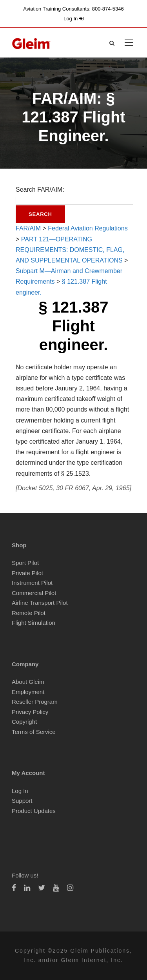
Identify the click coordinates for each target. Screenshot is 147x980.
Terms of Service (34, 732)
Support (22, 801)
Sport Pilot (25, 563)
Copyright (24, 722)
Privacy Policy (30, 712)
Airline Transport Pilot (40, 603)
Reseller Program (35, 702)
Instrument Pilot (32, 583)
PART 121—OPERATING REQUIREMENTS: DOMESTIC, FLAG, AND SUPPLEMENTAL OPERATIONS (70, 250)
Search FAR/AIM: (40, 190)
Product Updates (34, 811)
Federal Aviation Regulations (88, 228)
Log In (73, 19)
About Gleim (28, 682)
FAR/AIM (28, 228)
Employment (28, 692)
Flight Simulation (34, 623)
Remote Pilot (29, 613)
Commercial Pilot (34, 593)
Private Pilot (27, 573)
